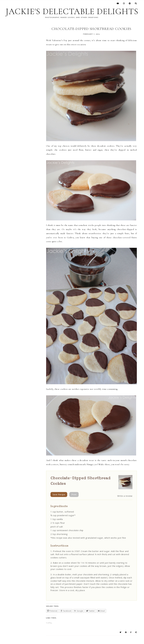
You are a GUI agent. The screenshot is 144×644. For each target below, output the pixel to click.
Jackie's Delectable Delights (72, 11)
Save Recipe (59, 494)
